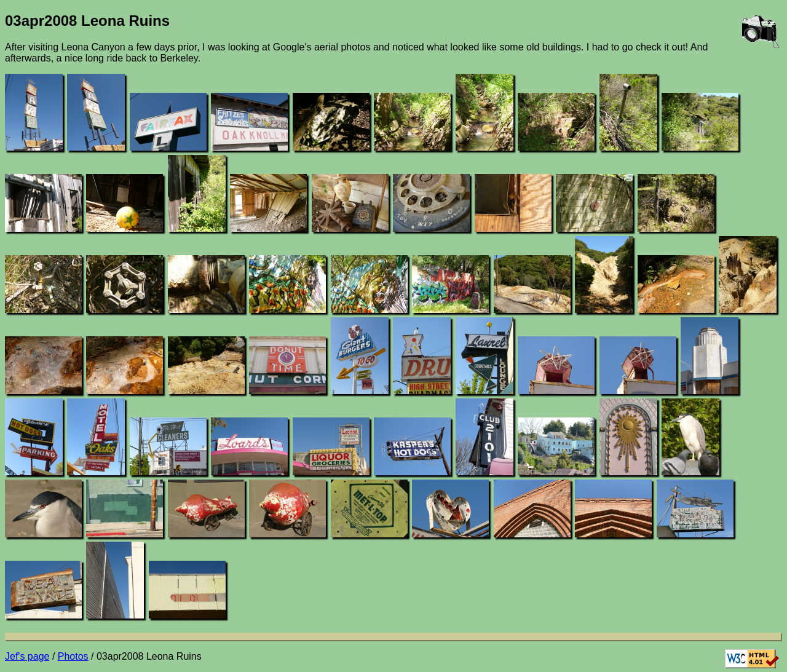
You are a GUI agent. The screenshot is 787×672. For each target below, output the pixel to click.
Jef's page (27, 656)
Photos (73, 656)
